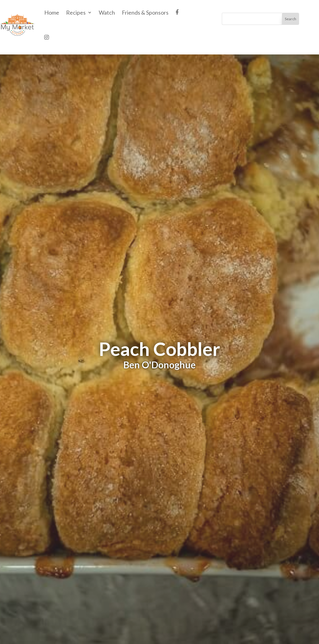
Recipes (76, 12)
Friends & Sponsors (145, 12)
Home (52, 12)
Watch (107, 12)
